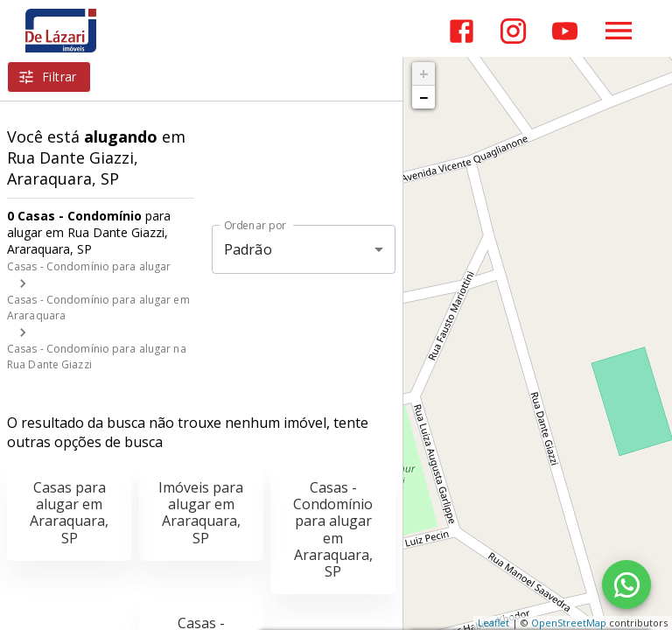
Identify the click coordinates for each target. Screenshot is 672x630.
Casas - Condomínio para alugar (89, 266)
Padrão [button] (248, 249)
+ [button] (424, 73)
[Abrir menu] (619, 31)
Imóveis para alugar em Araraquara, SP (201, 513)
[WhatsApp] (626, 584)
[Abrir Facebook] (462, 31)
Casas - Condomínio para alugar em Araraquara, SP (333, 529)
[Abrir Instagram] (513, 31)
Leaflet (493, 623)
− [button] (423, 97)
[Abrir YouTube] (565, 31)
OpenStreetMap (569, 623)
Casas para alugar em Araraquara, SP (69, 513)
